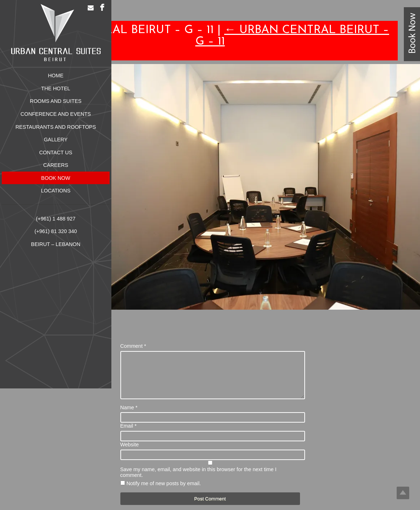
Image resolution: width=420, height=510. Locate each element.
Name (129, 416)
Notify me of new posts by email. (164, 492)
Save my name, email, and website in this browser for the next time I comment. (199, 481)
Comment (133, 346)
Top (403, 493)
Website (130, 453)
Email (129, 434)
